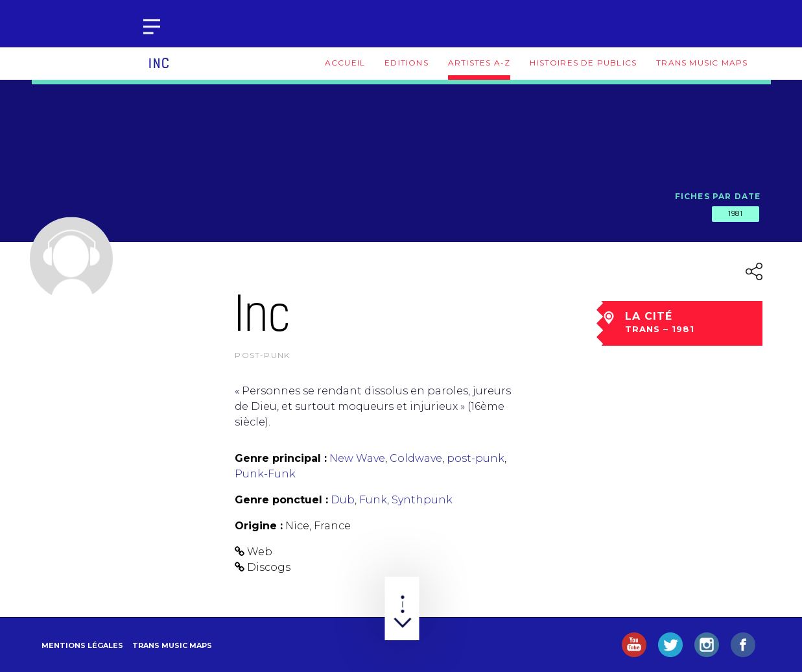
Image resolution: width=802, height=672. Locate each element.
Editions (407, 63)
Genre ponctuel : (281, 500)
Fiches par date (718, 196)
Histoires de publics (583, 63)
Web (260, 552)
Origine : (259, 526)
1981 (735, 213)
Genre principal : (281, 458)
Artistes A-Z (479, 63)
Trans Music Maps (702, 63)
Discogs (269, 567)
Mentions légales (82, 645)
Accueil (345, 63)
